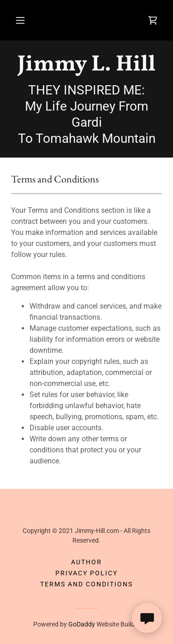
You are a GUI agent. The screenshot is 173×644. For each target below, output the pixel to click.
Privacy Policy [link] (86, 573)
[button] (20, 20)
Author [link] (86, 562)
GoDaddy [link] (82, 624)
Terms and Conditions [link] (86, 584)
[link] (153, 20)
